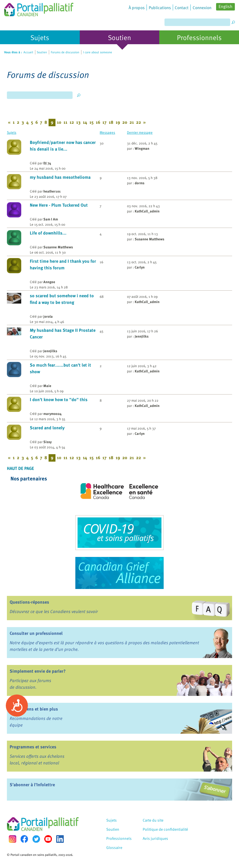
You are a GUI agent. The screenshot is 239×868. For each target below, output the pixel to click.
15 (91, 122)
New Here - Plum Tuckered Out (59, 205)
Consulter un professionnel (36, 633)
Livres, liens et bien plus (34, 709)
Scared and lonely (47, 428)
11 (65, 122)
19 (118, 122)
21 (132, 122)
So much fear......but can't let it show (60, 368)
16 (98, 122)
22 (139, 122)
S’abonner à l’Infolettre (32, 785)
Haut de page (20, 468)
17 (104, 122)
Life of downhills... (48, 233)
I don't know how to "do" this (59, 399)
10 (59, 122)
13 (78, 122)
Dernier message (140, 132)
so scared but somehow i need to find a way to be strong (62, 299)
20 (125, 122)
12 (72, 122)
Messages (107, 132)
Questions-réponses (29, 602)
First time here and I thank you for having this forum (63, 264)
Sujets (12, 132)
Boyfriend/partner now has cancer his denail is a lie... (63, 146)
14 (85, 122)
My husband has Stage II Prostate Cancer (63, 333)
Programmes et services (33, 747)
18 (111, 122)
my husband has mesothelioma (60, 177)
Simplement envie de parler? (38, 671)
